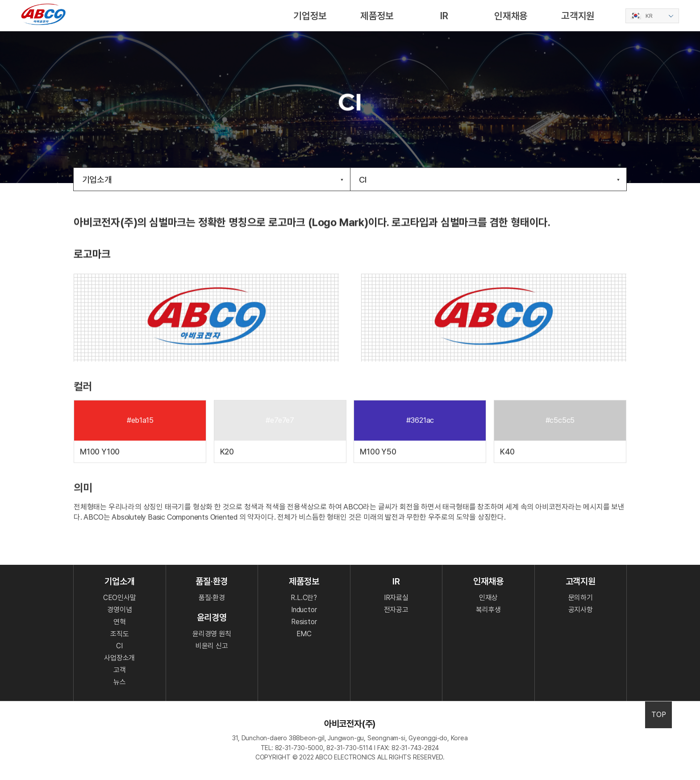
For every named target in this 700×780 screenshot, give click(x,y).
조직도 (119, 634)
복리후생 (488, 610)
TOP (658, 715)
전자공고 (396, 610)
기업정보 (310, 16)
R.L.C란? (304, 598)
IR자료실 (396, 598)
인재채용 (511, 16)
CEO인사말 (120, 598)
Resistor (304, 622)
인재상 (488, 598)
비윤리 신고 (212, 646)
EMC (304, 634)
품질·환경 (212, 598)
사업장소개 (119, 658)
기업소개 (213, 180)
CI (489, 180)
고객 (120, 670)
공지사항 (581, 610)
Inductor (304, 610)
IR (444, 16)
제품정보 (377, 16)
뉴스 (120, 682)
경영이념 (119, 610)
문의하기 (581, 598)
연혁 (120, 622)
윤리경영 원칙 (212, 634)
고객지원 (578, 16)
